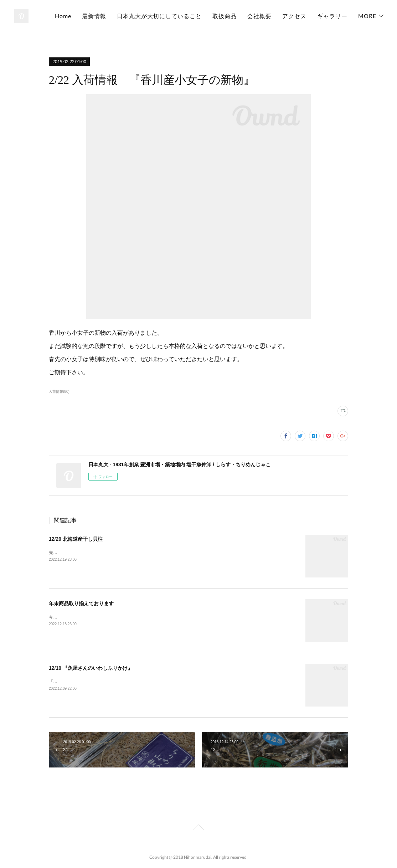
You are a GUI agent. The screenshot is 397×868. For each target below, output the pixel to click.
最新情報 (135, 16)
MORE (367, 16)
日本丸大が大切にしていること (200, 16)
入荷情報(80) (59, 392)
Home (104, 16)
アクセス (335, 16)
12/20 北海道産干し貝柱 (76, 539)
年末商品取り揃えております (81, 604)
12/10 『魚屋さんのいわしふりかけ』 (91, 668)
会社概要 (300, 16)
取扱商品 (265, 16)
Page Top (198, 828)
